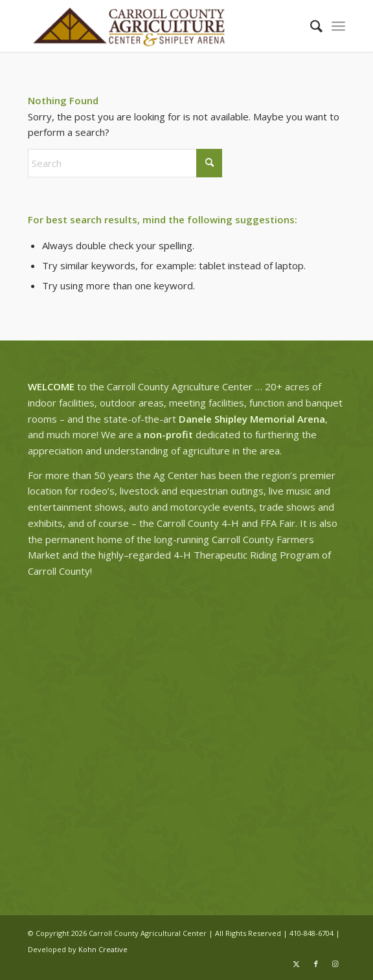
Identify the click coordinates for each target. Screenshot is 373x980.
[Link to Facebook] (316, 964)
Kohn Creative (103, 949)
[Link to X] (297, 964)
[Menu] (338, 26)
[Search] (310, 26)
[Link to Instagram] (335, 964)
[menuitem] (310, 26)
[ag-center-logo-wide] (155, 26)
